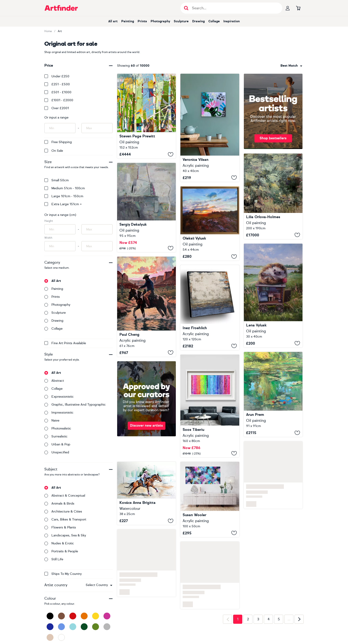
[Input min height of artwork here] (60, 229)
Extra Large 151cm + (63, 204)
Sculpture (181, 21)
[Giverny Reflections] (273, 394)
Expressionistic (59, 397)
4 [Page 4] (269, 619)
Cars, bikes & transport (65, 519)
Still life (54, 559)
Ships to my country (63, 574)
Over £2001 (57, 108)
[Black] (50, 616)
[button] (99, 585)
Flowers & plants (60, 527)
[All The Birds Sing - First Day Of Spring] (146, 116)
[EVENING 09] (210, 224)
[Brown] (61, 616)
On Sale (54, 151)
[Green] (96, 627)
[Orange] (84, 616)
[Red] (73, 616)
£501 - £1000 (58, 92)
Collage (214, 21)
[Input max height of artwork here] (97, 229)
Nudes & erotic (59, 543)
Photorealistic (58, 428)
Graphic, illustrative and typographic (75, 405)
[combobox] (99, 585)
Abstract (54, 381)
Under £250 (57, 76)
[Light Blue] (73, 627)
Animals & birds (59, 504)
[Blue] (61, 627)
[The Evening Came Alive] (210, 499)
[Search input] (234, 8)
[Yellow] (96, 616)
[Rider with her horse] (146, 493)
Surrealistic (56, 436)
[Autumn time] (146, 207)
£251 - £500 (57, 84)
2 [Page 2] (248, 619)
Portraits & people (61, 551)
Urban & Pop (57, 444)
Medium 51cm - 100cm (65, 188)
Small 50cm (57, 180)
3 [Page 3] (258, 619)
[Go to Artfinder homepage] (61, 8)
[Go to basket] (298, 8)
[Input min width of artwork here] (60, 246)
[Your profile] (288, 8)
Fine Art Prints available (65, 343)
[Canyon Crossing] (146, 307)
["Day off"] (273, 295)
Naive (52, 420)
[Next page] (299, 619)
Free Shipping (58, 142)
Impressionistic (59, 413)
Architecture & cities (63, 511)
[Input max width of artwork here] (97, 246)
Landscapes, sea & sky (65, 535)
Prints (142, 21)
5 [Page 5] (279, 619)
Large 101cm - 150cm (64, 196)
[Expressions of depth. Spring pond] (273, 196)
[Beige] (50, 637)
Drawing (198, 21)
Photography (160, 21)
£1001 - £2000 (59, 100)
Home (48, 31)
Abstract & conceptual (65, 496)
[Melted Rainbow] (210, 406)
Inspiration (232, 21)
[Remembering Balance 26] (210, 128)
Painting (128, 21)
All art (113, 21)
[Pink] (107, 616)
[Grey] (107, 627)
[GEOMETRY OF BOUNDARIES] (210, 307)
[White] (61, 637)
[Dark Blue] (50, 627)
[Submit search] (186, 8)
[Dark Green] (84, 627)
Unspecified (57, 452)
